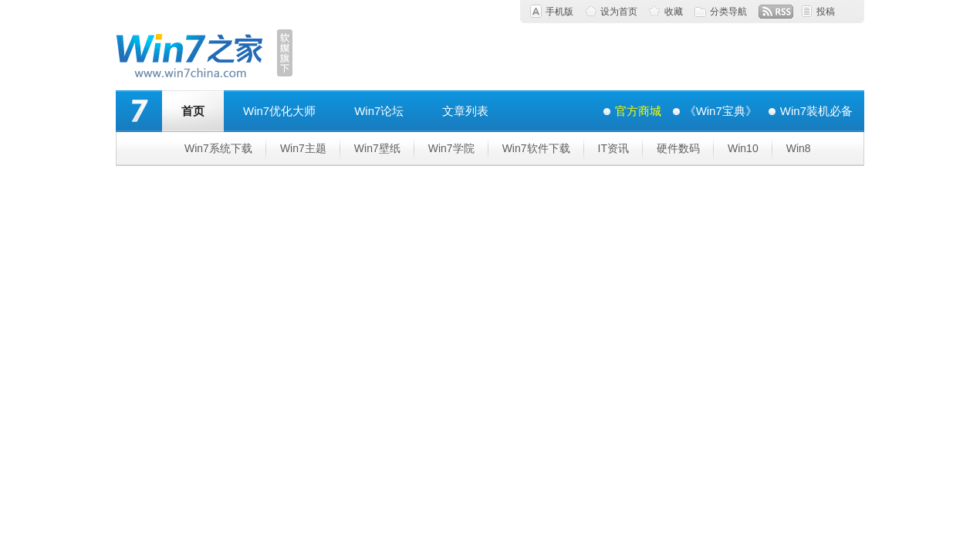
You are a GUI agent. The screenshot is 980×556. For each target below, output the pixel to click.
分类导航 (728, 12)
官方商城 (638, 111)
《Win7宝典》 (721, 111)
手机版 (559, 12)
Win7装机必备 (816, 111)
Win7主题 (303, 148)
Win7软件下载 (536, 148)
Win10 (743, 148)
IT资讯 (613, 148)
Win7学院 (451, 148)
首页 (193, 111)
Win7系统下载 (218, 148)
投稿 (826, 12)
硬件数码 (678, 148)
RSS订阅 (776, 12)
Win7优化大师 (279, 111)
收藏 (674, 12)
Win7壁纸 (377, 148)
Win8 (799, 148)
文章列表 (465, 111)
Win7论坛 (379, 111)
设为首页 (619, 12)
